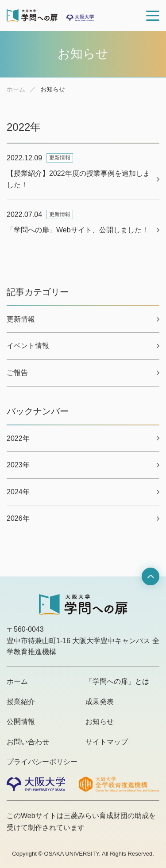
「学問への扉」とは (117, 681)
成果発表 (100, 702)
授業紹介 (21, 702)
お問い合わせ (28, 742)
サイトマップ (107, 742)
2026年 (18, 518)
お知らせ (100, 722)
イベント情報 (28, 346)
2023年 (18, 465)
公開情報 (21, 722)
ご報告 (17, 373)
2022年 (18, 438)
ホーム (16, 89)
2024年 (18, 492)
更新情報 (21, 319)
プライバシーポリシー (42, 762)
